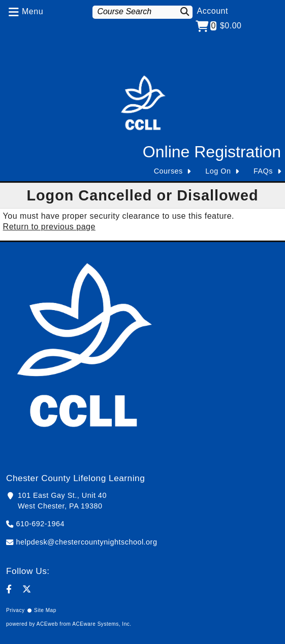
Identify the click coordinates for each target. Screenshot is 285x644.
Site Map (45, 610)
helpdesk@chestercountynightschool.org (87, 542)
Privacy (15, 610)
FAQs (263, 171)
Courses (168, 171)
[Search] (184, 11)
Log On (218, 171)
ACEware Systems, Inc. (102, 624)
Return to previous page (49, 227)
